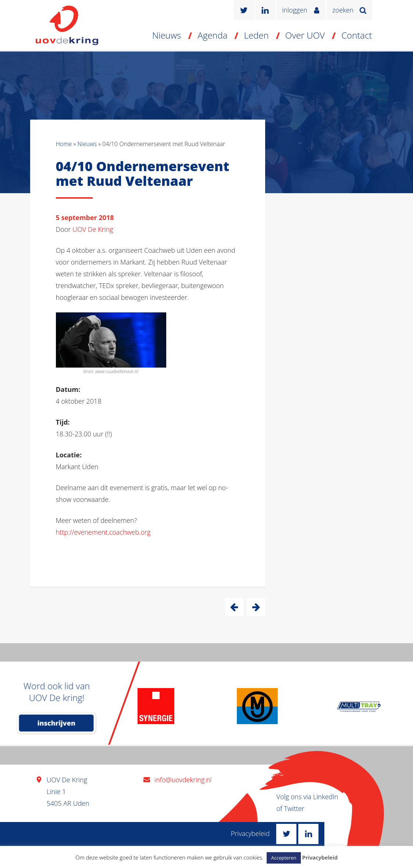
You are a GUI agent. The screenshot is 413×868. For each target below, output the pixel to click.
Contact (357, 35)
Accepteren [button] (284, 858)
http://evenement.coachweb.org (103, 532)
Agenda (212, 35)
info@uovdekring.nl (183, 780)
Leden (256, 35)
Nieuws (167, 35)
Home (64, 144)
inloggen (295, 10)
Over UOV (305, 35)
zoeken (343, 10)
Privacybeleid (250, 833)
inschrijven (56, 723)
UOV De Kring (93, 229)
